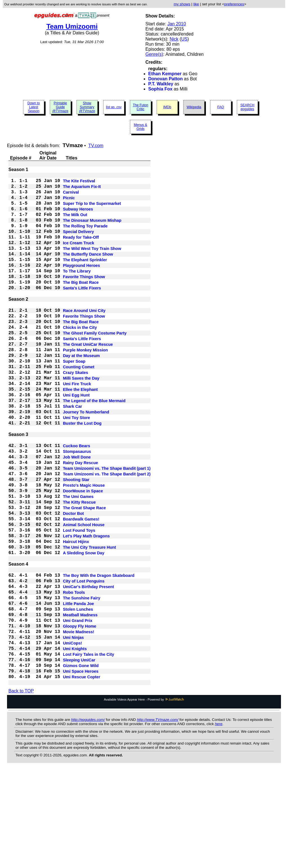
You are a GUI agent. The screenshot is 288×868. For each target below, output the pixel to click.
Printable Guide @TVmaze (60, 107)
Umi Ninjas (73, 727)
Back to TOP (21, 789)
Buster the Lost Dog (82, 472)
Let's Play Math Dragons (86, 606)
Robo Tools (74, 673)
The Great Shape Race (85, 573)
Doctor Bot (73, 579)
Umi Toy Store (76, 466)
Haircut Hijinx (76, 613)
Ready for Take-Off (81, 250)
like (196, 4)
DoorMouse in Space (83, 552)
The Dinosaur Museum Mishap (92, 230)
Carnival (71, 196)
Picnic (69, 203)
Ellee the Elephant (80, 432)
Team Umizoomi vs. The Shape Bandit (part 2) (107, 532)
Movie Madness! (79, 720)
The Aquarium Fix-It (82, 189)
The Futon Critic (140, 107)
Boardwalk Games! (81, 586)
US (184, 39)
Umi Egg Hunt (76, 439)
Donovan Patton (166, 79)
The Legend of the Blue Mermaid (94, 445)
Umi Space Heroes (81, 768)
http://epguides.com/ (88, 818)
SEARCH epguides (247, 107)
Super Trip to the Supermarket (92, 210)
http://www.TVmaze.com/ (158, 818)
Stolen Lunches (78, 693)
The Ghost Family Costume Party (95, 364)
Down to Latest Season (33, 107)
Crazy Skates (76, 411)
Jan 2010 (177, 24)
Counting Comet (79, 405)
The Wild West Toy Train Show (92, 264)
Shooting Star (76, 539)
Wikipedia (194, 107)
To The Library (77, 291)
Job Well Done (77, 512)
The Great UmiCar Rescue (88, 378)
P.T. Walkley (161, 84)
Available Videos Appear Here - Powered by (144, 798)
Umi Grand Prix (78, 707)
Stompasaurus (77, 505)
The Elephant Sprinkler (85, 277)
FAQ (220, 107)
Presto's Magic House (84, 546)
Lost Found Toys (79, 600)
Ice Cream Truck (79, 257)
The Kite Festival (79, 183)
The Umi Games (78, 559)
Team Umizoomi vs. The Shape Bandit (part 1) (107, 525)
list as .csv (114, 107)
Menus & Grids (140, 127)
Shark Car (73, 452)
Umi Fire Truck (77, 425)
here (219, 822)
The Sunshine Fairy (82, 680)
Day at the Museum (81, 391)
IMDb (167, 107)
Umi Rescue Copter (82, 774)
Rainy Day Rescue (81, 519)
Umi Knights (75, 741)
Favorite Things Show (84, 298)
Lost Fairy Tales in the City (89, 747)
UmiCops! (73, 734)
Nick (174, 39)
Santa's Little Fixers (82, 311)
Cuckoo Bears (77, 498)
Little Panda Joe (78, 687)
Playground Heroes (82, 284)
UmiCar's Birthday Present (89, 666)
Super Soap (74, 398)
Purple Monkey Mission (85, 384)
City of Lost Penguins (84, 659)
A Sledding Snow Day (84, 627)
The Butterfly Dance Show (88, 271)
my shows (182, 4)
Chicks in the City (80, 357)
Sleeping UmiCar (79, 754)
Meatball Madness (80, 700)
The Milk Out (75, 223)
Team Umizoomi (72, 26)
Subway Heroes (78, 216)
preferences (234, 4)
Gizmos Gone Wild (81, 761)
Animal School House (84, 593)
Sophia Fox (160, 89)
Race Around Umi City (84, 337)
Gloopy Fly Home (80, 714)
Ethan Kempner (165, 74)
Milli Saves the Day (81, 418)
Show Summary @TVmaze (87, 107)
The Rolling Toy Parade (85, 237)
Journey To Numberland (86, 459)
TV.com (96, 146)
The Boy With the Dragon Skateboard (99, 653)
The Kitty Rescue (79, 566)
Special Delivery (78, 243)
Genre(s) (154, 54)
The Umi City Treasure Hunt (90, 620)
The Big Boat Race (81, 304)
